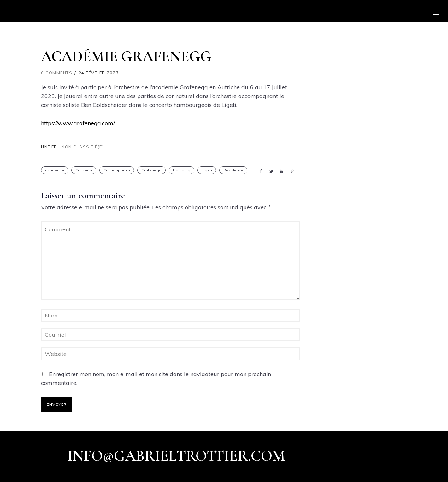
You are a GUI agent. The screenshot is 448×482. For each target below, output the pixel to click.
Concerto (84, 170)
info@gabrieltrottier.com (176, 456)
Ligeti (207, 170)
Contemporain (117, 170)
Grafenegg (151, 170)
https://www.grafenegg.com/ (78, 123)
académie (55, 170)
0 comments (57, 73)
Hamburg (182, 170)
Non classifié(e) (82, 147)
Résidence (233, 170)
